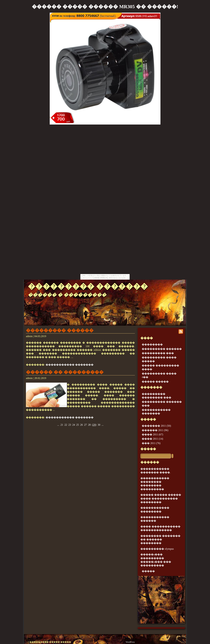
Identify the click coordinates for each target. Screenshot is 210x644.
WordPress (130, 642)
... (58, 425)
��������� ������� (88, 286)
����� (148, 449)
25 (78, 425)
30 (99, 425)
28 (89, 425)
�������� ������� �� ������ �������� (160, 540)
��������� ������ (60, 330)
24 (74, 425)
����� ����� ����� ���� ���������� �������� (161, 498)
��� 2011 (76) (151, 443)
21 (62, 425)
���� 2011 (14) (152, 439)
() (94, 425)
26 (82, 425)
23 (70, 425)
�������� (152, 344)
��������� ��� (158, 353)
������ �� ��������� (65, 372)
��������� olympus (157, 549)
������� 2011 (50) (156, 426)
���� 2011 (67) (152, 434)
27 (85, 425)
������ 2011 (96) (155, 430)
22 (66, 425)
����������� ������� (70, 365)
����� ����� (155, 382)
